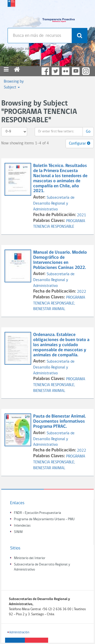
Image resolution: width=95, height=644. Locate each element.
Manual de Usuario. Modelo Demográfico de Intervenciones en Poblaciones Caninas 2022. (60, 260)
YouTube (76, 71)
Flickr (66, 71)
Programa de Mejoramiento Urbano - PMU (44, 519)
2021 (82, 215)
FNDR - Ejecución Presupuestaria (37, 513)
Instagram (86, 71)
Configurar (80, 143)
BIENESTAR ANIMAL (49, 309)
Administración (19, 632)
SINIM (18, 532)
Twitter (55, 71)
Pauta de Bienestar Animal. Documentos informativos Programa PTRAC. (60, 421)
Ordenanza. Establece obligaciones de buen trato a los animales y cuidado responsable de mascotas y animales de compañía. (61, 345)
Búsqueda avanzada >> (26, 49)
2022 (82, 292)
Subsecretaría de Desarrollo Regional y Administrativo (54, 204)
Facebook (45, 71)
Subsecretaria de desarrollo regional (11, 13)
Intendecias (22, 526)
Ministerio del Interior (30, 558)
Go (88, 132)
